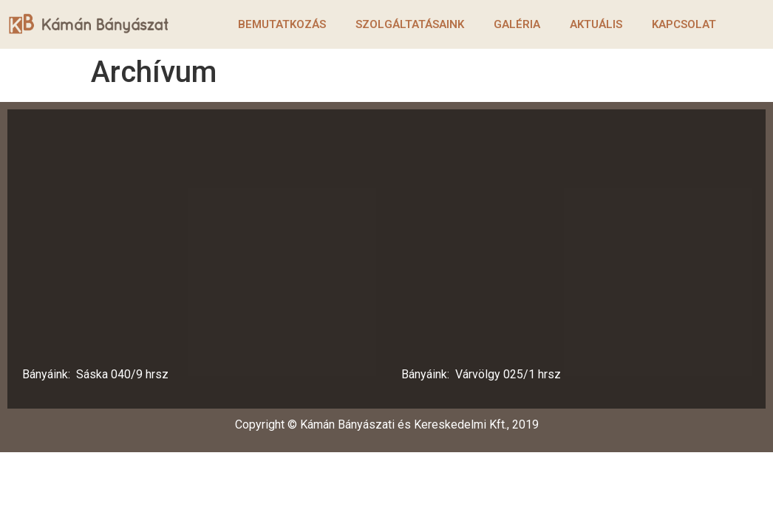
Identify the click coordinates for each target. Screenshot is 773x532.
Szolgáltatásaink (410, 24)
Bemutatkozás (282, 24)
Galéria (517, 24)
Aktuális (596, 24)
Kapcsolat (684, 24)
